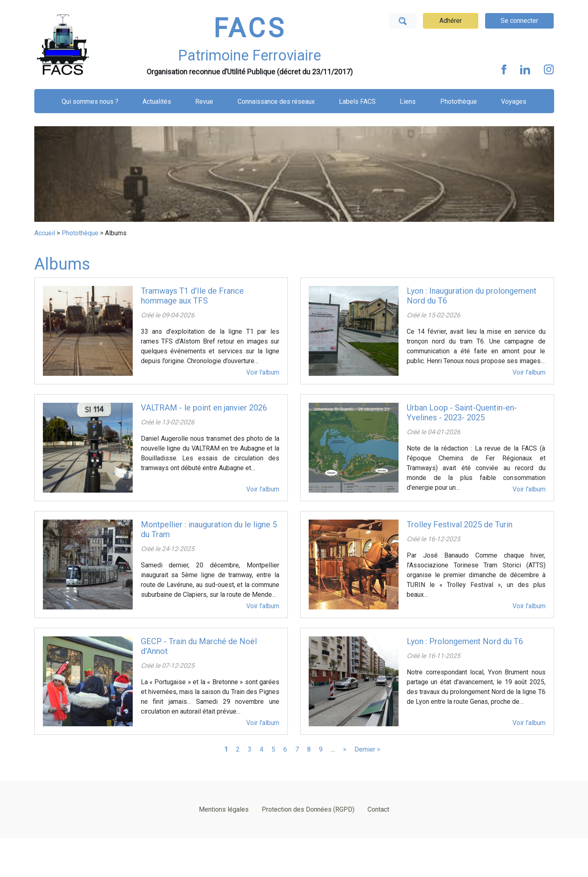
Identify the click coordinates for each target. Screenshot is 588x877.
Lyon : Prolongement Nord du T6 (465, 641)
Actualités (157, 102)
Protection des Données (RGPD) (308, 809)
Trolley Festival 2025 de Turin (460, 524)
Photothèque (459, 102)
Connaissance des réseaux (276, 102)
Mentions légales (224, 809)
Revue (204, 102)
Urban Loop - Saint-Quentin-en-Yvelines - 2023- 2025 (462, 413)
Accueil (45, 233)
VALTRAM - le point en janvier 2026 (204, 408)
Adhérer (451, 21)
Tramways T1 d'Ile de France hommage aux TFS (192, 296)
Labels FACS (357, 102)
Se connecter (519, 21)
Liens (408, 102)
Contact (378, 809)
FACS (250, 28)
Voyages (514, 102)
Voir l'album (263, 372)
